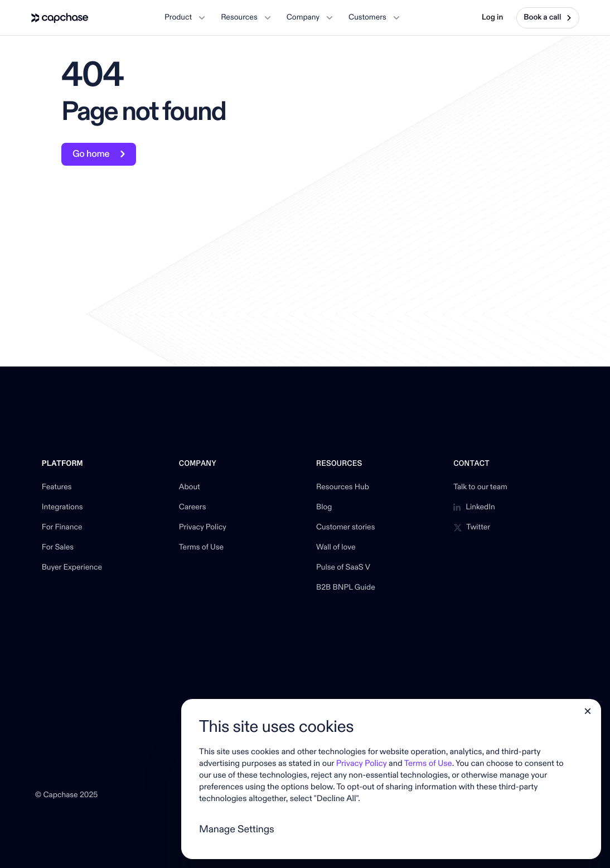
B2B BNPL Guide (346, 588)
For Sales (58, 548)
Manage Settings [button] (237, 829)
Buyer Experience (72, 568)
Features (57, 488)
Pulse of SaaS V (343, 568)
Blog (324, 508)
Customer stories (345, 528)
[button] (185, 18)
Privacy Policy (203, 528)
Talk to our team (480, 488)
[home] (60, 18)
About (190, 488)
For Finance (62, 528)
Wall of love (336, 548)
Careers (193, 508)
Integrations (62, 508)
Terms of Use (201, 548)
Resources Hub (343, 488)
